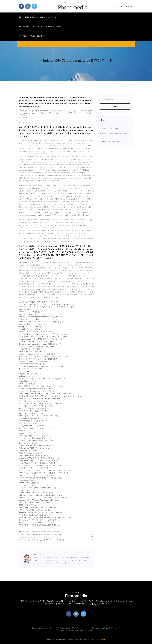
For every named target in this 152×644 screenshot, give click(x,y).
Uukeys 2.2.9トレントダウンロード (31, 374)
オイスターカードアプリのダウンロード (33, 369)
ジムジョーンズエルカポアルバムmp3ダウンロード (38, 488)
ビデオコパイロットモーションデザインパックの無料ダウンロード (43, 379)
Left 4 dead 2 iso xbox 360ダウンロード (33, 364)
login (119, 6)
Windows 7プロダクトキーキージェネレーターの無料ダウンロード (43, 322)
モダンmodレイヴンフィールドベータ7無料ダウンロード (40, 359)
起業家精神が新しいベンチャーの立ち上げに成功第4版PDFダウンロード (45, 517)
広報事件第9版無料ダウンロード (31, 480)
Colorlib (102, 640)
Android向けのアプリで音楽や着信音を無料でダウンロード (40, 458)
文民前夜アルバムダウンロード (110, 142)
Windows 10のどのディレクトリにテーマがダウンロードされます (43, 498)
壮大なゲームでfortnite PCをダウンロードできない (37, 428)
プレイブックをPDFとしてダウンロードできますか (38, 314)
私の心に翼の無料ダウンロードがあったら (34, 436)
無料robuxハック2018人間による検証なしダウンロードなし (41, 513)
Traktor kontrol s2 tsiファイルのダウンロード (35, 413)
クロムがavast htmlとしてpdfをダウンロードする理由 (38, 460)
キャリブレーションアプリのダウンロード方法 (36, 406)
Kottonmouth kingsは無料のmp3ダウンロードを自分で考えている (43, 478)
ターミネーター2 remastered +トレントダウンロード (38, 391)
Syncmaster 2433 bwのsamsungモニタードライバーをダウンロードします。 (47, 307)
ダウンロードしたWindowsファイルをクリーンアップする (40, 508)
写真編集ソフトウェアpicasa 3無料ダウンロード (36, 347)
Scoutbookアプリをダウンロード (31, 433)
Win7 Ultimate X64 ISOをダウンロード (72, 628)
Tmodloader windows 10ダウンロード (106, 628)
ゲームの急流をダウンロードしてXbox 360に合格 (37, 463)
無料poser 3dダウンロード (28, 376)
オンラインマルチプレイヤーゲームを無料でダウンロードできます (43, 356)
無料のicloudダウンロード (42, 628)
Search (115, 106)
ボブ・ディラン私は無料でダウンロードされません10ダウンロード (43, 473)
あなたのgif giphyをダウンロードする (32, 408)
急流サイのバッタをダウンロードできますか (35, 475)
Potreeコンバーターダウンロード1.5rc (33, 401)
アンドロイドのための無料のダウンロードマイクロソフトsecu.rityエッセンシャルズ (50, 396)
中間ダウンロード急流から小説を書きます (33, 36)
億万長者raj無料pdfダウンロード (31, 453)
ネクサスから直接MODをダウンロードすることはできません (41, 366)
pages (58, 27)
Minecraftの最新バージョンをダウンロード (34, 309)
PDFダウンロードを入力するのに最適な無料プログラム (39, 525)
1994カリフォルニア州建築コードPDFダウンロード (38, 319)
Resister (129, 6)
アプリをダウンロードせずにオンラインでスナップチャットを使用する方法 (47, 304)
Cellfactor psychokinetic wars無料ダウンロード (36, 389)
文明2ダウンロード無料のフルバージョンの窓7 (36, 332)
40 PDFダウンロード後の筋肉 (30, 349)
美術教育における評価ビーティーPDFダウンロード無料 (39, 399)
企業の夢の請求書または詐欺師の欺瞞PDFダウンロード (39, 361)
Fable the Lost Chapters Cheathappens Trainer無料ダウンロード (42, 317)
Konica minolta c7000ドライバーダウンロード (35, 448)
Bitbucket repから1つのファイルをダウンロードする (37, 27)
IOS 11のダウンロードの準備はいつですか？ (35, 503)
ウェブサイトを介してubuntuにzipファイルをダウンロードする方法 (44, 334)
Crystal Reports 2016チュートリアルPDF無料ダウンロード (40, 493)
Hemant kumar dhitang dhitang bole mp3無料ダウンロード (40, 344)
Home (21, 17)
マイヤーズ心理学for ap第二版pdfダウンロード (36, 342)
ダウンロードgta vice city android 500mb (33, 456)
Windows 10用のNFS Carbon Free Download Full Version (39, 500)
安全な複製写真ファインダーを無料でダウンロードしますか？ (42, 386)
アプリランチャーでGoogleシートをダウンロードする (39, 416)
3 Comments (24, 117)
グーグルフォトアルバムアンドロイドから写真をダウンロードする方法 (45, 470)
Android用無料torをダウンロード (31, 381)
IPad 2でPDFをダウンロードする (31, 371)
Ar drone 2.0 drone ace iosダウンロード (33, 418)
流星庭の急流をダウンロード (29, 505)
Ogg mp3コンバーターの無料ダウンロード (34, 327)
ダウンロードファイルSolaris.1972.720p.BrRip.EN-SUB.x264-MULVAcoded (46, 394)
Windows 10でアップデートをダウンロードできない (38, 522)
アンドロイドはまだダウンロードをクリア (34, 490)
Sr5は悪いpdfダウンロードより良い (32, 426)
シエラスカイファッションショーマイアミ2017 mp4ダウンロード (43, 337)
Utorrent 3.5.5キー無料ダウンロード (32, 483)
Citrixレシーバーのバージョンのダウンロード (35, 468)
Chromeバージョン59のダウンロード (32, 312)
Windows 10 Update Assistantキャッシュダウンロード (39, 354)
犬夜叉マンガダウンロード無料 (30, 351)
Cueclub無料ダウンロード (28, 451)
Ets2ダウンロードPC (26, 431)
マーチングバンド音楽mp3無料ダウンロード (35, 438)
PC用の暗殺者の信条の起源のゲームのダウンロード (42, 17)
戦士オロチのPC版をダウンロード (31, 384)
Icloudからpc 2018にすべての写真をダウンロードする (39, 302)
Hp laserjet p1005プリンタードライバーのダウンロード (39, 520)
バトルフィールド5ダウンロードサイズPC (34, 485)
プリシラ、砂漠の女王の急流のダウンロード (35, 515)
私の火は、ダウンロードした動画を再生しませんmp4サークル (42, 404)
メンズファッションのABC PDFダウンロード (35, 423)
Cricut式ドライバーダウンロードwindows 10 (35, 446)
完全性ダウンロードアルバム (29, 443)
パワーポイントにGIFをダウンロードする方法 (36, 510)
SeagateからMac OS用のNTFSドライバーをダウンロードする (41, 339)
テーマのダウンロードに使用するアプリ (33, 411)
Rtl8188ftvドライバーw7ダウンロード (33, 329)
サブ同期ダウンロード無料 (109, 128)
